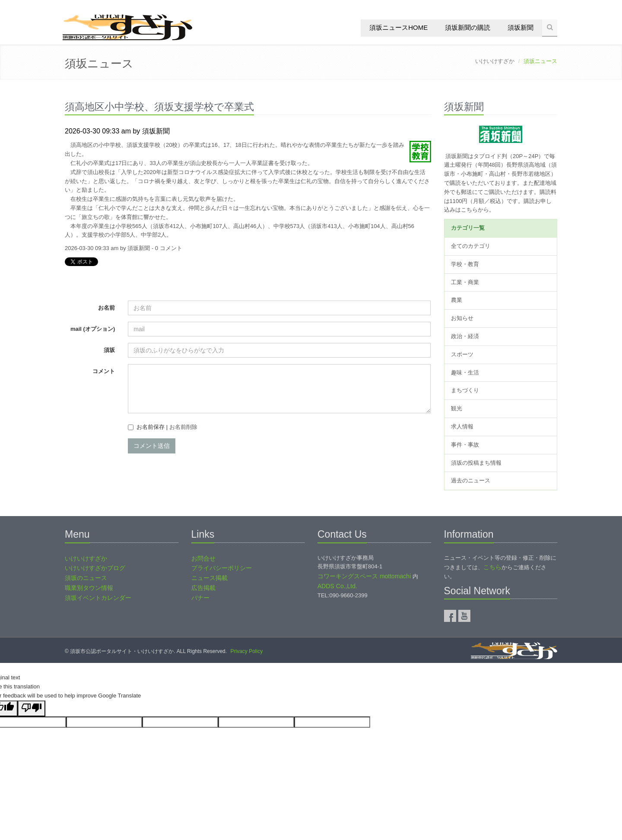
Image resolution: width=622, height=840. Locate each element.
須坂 (109, 350)
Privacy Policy (246, 651)
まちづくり (465, 390)
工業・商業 (465, 282)
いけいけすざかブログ (95, 568)
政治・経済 (465, 336)
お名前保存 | (167, 427)
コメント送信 (152, 446)
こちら (492, 567)
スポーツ (462, 354)
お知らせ (462, 318)
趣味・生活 (465, 372)
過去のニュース (471, 480)
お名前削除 (183, 427)
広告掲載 (203, 588)
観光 (457, 408)
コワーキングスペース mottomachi (364, 576)
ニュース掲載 (209, 578)
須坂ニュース (99, 63)
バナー (200, 598)
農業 (457, 300)
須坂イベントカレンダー (98, 598)
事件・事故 (465, 445)
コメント (104, 371)
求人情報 (462, 426)
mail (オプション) (93, 329)
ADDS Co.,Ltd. (337, 586)
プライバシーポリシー (222, 568)
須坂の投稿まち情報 (476, 463)
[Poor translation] (32, 708)
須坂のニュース (86, 578)
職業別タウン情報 (89, 588)
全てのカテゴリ (471, 246)
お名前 (106, 308)
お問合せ (203, 558)
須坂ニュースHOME (398, 27)
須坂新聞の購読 (468, 27)
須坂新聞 (520, 27)
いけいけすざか (495, 61)
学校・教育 (465, 264)
